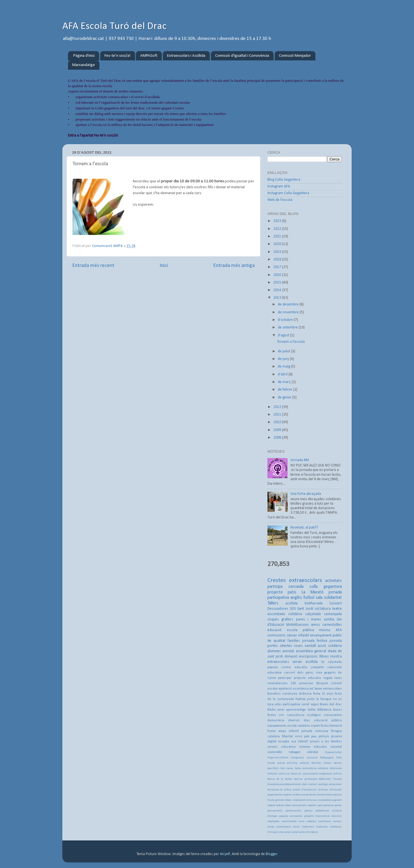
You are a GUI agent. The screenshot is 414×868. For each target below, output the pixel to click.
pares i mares (309, 619)
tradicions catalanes (329, 827)
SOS (293, 609)
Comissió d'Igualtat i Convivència (242, 56)
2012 (278, 407)
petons (309, 811)
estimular (336, 790)
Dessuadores (278, 609)
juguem (337, 800)
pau (314, 736)
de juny (284, 359)
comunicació (310, 774)
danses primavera (306, 779)
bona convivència (306, 768)
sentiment (325, 821)
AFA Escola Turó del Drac (114, 26)
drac (307, 720)
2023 (278, 221)
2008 (278, 438)
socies (296, 827)
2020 (278, 244)
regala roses (333, 678)
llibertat (287, 736)
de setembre (288, 328)
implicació (299, 800)
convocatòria (333, 715)
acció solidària (330, 646)
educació (275, 630)
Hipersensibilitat (278, 758)
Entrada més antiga (234, 266)
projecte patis (282, 592)
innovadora (325, 800)
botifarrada (314, 603)
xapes (315, 704)
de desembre (289, 304)
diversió (294, 720)
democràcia (276, 720)
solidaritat (333, 598)
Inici (164, 266)
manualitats (299, 805)
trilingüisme (275, 832)
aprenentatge (296, 710)
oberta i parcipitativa (321, 805)
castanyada (333, 614)
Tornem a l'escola (291, 342)
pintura (324, 736)
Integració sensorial (304, 758)
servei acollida (305, 662)
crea (319, 673)
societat (336, 747)
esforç (288, 790)
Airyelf (225, 854)
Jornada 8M (300, 460)
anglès (296, 598)
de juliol (284, 351)
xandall (310, 646)
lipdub (271, 805)
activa (281, 763)
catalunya (336, 768)
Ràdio (271, 710)
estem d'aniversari (305, 790)
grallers (287, 619)
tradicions (308, 827)
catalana (323, 768)
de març (285, 382)
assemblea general (311, 651)
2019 (278, 252)
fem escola (302, 795)
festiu (325, 726)
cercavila (296, 587)
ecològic (323, 784)
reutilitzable (289, 821)
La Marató (312, 592)
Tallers (273, 603)
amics (316, 625)
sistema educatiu (313, 747)
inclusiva (311, 800)
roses (298, 646)
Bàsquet (322, 683)
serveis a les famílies (326, 742)
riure (301, 821)
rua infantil (300, 742)
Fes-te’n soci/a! (118, 56)
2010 (278, 422)
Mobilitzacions (298, 625)
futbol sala (313, 598)
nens (299, 736)
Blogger (271, 854)
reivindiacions (277, 683)
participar (285, 678)
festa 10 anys (323, 694)
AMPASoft (149, 56)
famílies (294, 641)
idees (289, 800)
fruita (271, 800)
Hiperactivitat (333, 752)
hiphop (300, 699)
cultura (337, 774)
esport (315, 726)
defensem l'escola (330, 779)
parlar (338, 805)
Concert (336, 603)
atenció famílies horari (316, 763)
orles (278, 704)
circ (282, 715)
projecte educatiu (307, 678)
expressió (289, 795)
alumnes (274, 651)
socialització (283, 827)
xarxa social (291, 832)
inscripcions (308, 657)
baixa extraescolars (328, 689)
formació (336, 726)
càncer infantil (298, 635)
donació (291, 657)
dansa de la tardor (280, 779)
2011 (278, 415)
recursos (336, 816)
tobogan (295, 752)
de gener (285, 397)
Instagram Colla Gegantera (288, 193)
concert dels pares (299, 673)
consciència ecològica (304, 715)
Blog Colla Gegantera (284, 180)
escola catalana (299, 726)
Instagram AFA (279, 186)
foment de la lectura (330, 795)
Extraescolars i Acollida (186, 56)
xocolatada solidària (285, 614)
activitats (334, 581)
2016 (278, 275)
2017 (278, 267)
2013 (278, 298)
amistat (288, 651)
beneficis (274, 694)
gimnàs (280, 800)
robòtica (311, 821)
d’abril (283, 374)
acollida (292, 603)
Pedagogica (327, 758)
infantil (294, 731)
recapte (284, 742)
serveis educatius (282, 747)
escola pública (301, 630)
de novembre (289, 312)
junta (311, 699)
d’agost (284, 335)
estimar (323, 790)
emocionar (335, 784)
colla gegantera (326, 587)
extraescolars (306, 580)
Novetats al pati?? (304, 528)
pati (307, 736)
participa (275, 587)
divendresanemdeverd (281, 784)
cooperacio (325, 774)
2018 (278, 260)
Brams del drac (331, 704)
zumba (329, 619)
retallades (274, 821)
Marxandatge (84, 65)
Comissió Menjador (295, 56)
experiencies (275, 795)
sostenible (275, 752)
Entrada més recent (93, 266)
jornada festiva (315, 641)
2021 (278, 236)
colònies (272, 774)
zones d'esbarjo (308, 832)
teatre (337, 609)
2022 (278, 229)
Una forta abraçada (306, 494)
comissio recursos (290, 774)
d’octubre (286, 320)
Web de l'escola (280, 200)
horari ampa (277, 731)
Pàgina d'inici (84, 56)
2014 (278, 290)
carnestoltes (332, 625)
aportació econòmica (294, 689)
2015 (278, 283)
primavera (296, 816)
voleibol (312, 752)
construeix (290, 694)
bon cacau (287, 768)
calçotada (313, 614)
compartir (317, 667)
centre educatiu (294, 667)
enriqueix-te (275, 790)
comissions (276, 635)
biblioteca (324, 710)
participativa (292, 704)
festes (313, 795)
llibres (324, 657)
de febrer (286, 390)
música (325, 630)
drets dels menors (306, 784)
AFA (339, 630)
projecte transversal (317, 816)
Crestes (277, 580)
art (311, 689)
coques (273, 619)
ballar (312, 710)
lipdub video (283, 805)
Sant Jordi (305, 609)
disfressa (305, 694)
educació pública (328, 720)
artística (292, 763)
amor (281, 710)
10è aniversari (302, 683)
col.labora (323, 609)
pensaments (275, 811)
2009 (278, 430)
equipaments (277, 726)
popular (284, 816)
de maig (284, 367)
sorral (305, 704)
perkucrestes (294, 811)
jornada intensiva (315, 731)
